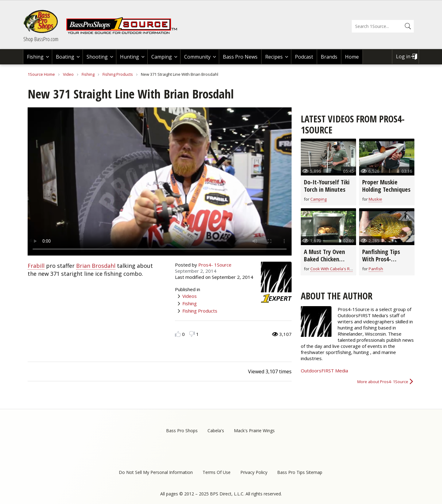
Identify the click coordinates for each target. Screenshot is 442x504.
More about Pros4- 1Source (383, 382)
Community (197, 57)
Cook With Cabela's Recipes (336, 269)
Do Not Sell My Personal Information (156, 472)
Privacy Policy (254, 472)
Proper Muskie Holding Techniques (386, 186)
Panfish (376, 269)
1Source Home (41, 74)
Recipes (274, 57)
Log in (403, 56)
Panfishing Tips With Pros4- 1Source (381, 259)
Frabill (36, 266)
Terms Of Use (217, 472)
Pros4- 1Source (215, 265)
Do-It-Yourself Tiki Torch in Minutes (327, 186)
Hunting (130, 57)
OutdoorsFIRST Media (324, 371)
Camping (162, 57)
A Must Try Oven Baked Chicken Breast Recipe (324, 259)
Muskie (375, 199)
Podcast (304, 57)
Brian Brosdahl (96, 266)
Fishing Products (118, 74)
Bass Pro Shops (182, 431)
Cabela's (216, 431)
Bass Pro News (240, 57)
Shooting (97, 57)
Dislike (192, 334)
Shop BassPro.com (41, 39)
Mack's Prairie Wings (254, 431)
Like (178, 334)
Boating (65, 57)
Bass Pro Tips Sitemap (300, 472)
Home (352, 57)
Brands (329, 57)
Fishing (35, 57)
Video (68, 74)
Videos (190, 296)
